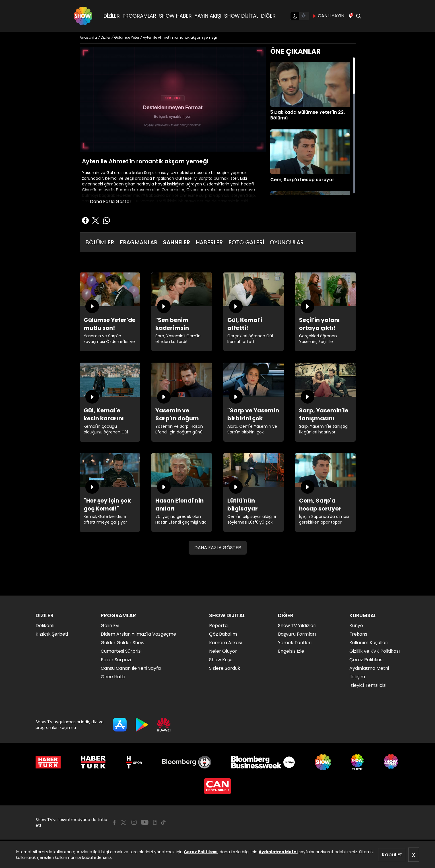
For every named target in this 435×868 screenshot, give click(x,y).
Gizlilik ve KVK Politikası (375, 651)
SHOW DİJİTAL (241, 16)
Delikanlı (45, 626)
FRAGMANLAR (139, 242)
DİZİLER (112, 16)
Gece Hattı (113, 677)
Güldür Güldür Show (123, 643)
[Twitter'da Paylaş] (96, 220)
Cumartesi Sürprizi (121, 651)
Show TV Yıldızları (297, 626)
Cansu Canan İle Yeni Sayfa (131, 668)
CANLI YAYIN (328, 16)
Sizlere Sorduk (225, 668)
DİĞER (268, 16)
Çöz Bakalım (223, 634)
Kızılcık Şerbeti (52, 634)
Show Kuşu (221, 660)
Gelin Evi (110, 626)
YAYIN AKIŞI (208, 16)
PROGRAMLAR (139, 16)
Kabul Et (392, 854)
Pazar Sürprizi (116, 660)
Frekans (358, 634)
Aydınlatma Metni (278, 852)
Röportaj (219, 626)
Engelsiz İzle (291, 651)
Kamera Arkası (226, 643)
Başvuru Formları (297, 634)
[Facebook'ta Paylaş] (85, 220)
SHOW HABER (175, 16)
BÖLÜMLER (100, 242)
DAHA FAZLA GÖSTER (218, 548)
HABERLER (209, 242)
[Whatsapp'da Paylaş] (106, 220)
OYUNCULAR (287, 242)
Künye (356, 626)
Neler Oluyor (223, 651)
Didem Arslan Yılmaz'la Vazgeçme (138, 634)
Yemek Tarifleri (295, 643)
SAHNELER (177, 242)
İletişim (357, 677)
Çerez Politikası (201, 852)
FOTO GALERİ (246, 242)
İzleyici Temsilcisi (368, 685)
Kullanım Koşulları (369, 643)
